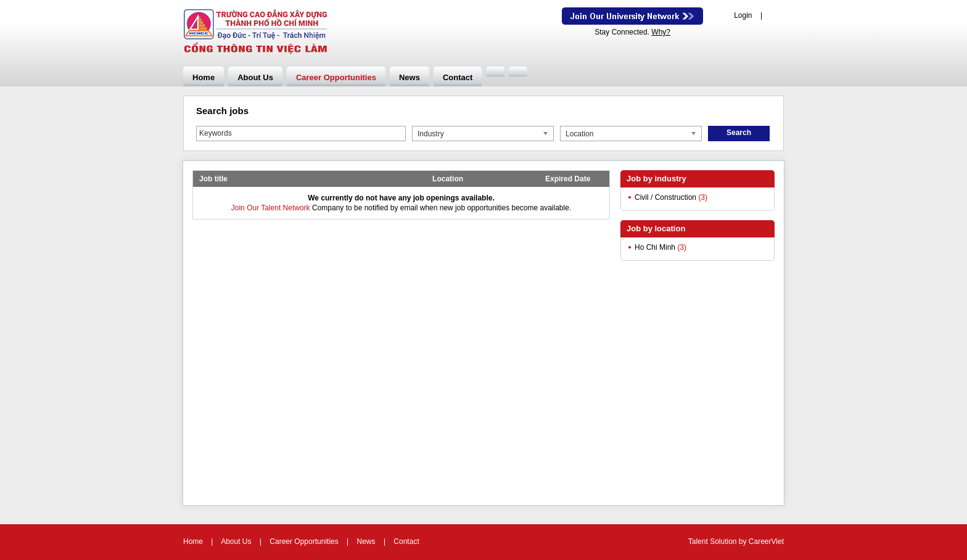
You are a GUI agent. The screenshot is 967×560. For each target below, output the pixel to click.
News (409, 77)
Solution (724, 541)
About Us (255, 77)
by (744, 541)
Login (743, 15)
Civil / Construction (665, 197)
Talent (699, 541)
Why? (661, 32)
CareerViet (766, 541)
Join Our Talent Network (632, 16)
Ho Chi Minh (655, 247)
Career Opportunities (336, 77)
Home (204, 77)
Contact (458, 77)
